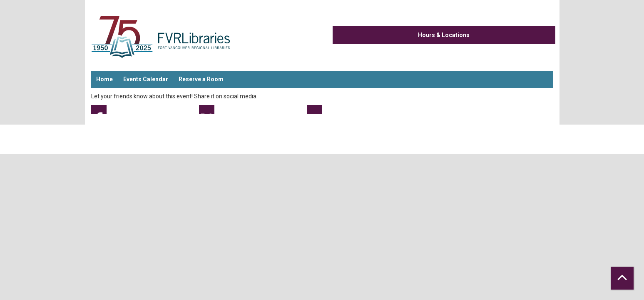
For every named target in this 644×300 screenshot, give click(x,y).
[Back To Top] (622, 278)
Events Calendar (146, 79)
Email (315, 110)
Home (104, 79)
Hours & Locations (444, 35)
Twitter (207, 110)
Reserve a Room (201, 79)
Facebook (99, 110)
